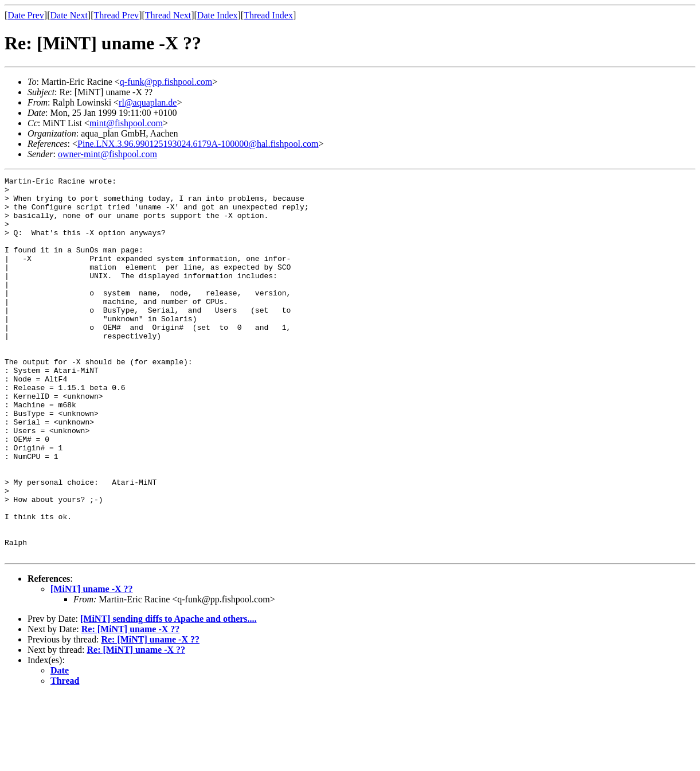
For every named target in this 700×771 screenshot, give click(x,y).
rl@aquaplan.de (148, 102)
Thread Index (268, 15)
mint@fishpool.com (126, 123)
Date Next (69, 15)
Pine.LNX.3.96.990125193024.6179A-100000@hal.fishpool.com (198, 144)
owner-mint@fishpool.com (107, 154)
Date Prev (26, 15)
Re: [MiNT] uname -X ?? (131, 705)
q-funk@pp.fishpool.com (166, 82)
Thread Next (168, 15)
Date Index (218, 15)
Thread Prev (116, 15)
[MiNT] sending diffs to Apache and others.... (169, 694)
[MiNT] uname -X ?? (92, 665)
